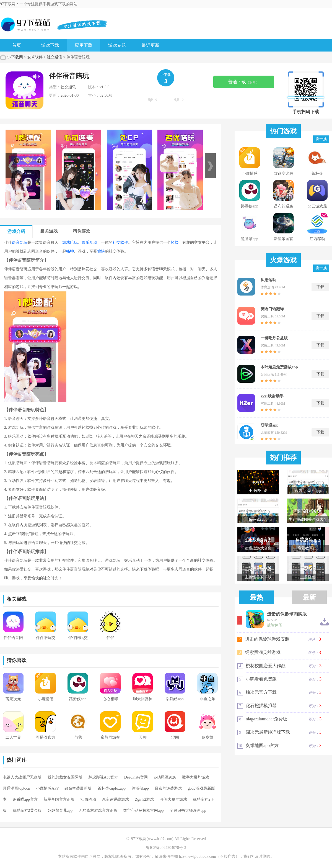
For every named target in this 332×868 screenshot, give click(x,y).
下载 (320, 287)
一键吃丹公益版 (274, 338)
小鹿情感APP (47, 788)
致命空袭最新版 (78, 788)
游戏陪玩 (70, 242)
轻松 (175, 242)
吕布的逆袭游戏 (168, 788)
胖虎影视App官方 (103, 777)
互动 (93, 242)
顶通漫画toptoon (16, 788)
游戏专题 (117, 45)
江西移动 (88, 799)
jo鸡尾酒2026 (165, 777)
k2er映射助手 (272, 396)
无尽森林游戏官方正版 (98, 811)
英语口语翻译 (272, 309)
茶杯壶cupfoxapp (112, 788)
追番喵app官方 (25, 799)
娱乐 (85, 242)
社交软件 (120, 242)
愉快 (101, 251)
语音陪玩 (20, 242)
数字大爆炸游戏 (196, 777)
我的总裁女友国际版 (65, 777)
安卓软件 (35, 57)
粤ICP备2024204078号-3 (166, 848)
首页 (17, 45)
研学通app (270, 425)
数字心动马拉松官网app (143, 811)
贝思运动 (268, 280)
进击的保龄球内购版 (287, 614)
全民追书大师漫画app (188, 811)
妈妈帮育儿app (60, 811)
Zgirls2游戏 (144, 799)
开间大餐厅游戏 (173, 799)
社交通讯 (55, 57)
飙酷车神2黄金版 (27, 811)
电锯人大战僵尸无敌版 (22, 777)
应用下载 (84, 45)
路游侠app (140, 788)
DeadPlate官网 (136, 777)
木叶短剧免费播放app (279, 367)
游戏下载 (50, 45)
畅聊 (70, 251)
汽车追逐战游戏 (115, 799)
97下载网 (15, 57)
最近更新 (151, 45)
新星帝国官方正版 (59, 799)
